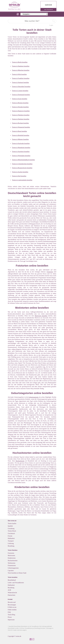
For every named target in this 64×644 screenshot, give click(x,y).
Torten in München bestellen (21, 70)
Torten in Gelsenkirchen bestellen (22, 164)
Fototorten (50, 272)
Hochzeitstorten (13, 561)
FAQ (9, 612)
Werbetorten (12, 563)
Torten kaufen (12, 523)
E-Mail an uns (12, 607)
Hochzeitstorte (20, 461)
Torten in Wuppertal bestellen (21, 127)
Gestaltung (11, 528)
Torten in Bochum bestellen (20, 123)
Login (51, 25)
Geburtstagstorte (33, 397)
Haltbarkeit (11, 538)
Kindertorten (12, 558)
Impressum (11, 620)
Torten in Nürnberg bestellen (21, 115)
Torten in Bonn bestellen (19, 131)
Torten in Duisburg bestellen (21, 119)
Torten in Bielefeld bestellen (21, 135)
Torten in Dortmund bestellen (21, 95)
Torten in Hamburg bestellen (21, 66)
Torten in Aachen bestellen (20, 172)
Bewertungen (12, 605)
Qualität (10, 526)
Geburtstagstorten (13, 568)
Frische (10, 536)
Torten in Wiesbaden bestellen (21, 156)
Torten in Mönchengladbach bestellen (23, 160)
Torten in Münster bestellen (20, 139)
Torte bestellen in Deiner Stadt (17, 573)
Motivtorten (11, 555)
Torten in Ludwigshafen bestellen (22, 180)
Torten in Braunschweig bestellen (22, 168)
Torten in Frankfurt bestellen (21, 78)
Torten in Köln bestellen (19, 74)
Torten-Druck (12, 531)
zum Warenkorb (48, 9)
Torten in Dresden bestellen (20, 107)
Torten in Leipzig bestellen (20, 91)
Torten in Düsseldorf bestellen (21, 87)
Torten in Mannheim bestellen (21, 148)
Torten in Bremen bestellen (20, 103)
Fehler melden (12, 610)
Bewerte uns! (12, 602)
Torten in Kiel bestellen (19, 176)
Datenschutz (12, 595)
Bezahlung (11, 546)
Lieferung (11, 543)
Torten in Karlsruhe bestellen (21, 143)
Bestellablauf (12, 580)
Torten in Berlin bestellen (20, 62)
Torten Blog (11, 615)
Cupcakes (11, 570)
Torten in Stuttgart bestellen (20, 82)
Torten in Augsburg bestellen (21, 152)
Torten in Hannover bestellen (21, 111)
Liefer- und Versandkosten (16, 583)
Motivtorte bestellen (41, 316)
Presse (10, 617)
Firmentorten (12, 565)
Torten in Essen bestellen (20, 99)
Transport (11, 541)
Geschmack (11, 533)
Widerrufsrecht (12, 593)
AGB (9, 590)
